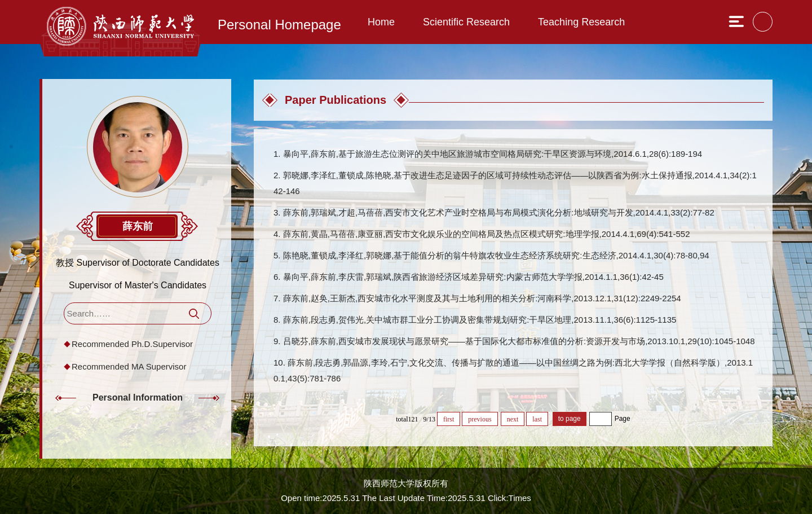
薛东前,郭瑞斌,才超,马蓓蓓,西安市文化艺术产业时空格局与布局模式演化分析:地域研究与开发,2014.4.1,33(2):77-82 (499, 212)
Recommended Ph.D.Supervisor (132, 344)
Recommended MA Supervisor (129, 366)
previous (480, 419)
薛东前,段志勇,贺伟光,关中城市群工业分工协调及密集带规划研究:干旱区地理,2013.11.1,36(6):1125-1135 (480, 320)
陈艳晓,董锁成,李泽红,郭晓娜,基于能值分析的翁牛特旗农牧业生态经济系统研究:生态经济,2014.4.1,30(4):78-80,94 (496, 255)
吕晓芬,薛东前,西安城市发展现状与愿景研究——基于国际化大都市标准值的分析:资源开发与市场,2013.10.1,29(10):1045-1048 (519, 341)
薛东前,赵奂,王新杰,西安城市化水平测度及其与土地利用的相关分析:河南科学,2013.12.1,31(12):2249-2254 (482, 298)
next (513, 419)
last (537, 419)
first (449, 419)
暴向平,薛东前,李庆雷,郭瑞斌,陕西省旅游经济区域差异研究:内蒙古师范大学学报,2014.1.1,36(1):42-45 (473, 277)
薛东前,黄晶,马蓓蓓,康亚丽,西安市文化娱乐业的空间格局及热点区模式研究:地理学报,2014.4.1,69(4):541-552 (487, 234)
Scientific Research (466, 22)
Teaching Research (581, 22)
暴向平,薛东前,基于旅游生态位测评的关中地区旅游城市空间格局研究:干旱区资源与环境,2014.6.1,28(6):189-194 (493, 154)
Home (381, 22)
